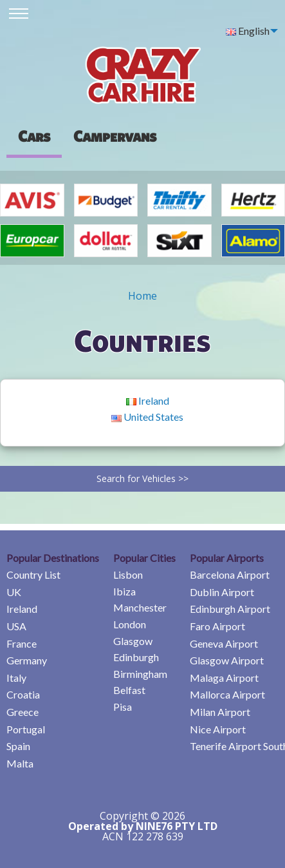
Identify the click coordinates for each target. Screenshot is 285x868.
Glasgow (133, 641)
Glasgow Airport (227, 660)
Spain (18, 746)
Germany (27, 660)
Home (142, 296)
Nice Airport (218, 729)
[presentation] (115, 136)
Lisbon (128, 574)
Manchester (140, 607)
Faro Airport (217, 626)
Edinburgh (136, 657)
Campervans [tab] (115, 136)
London (130, 624)
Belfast (129, 690)
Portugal (26, 729)
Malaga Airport (224, 678)
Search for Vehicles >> (142, 478)
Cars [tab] (34, 136)
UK (14, 592)
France (22, 643)
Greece (23, 712)
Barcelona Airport (230, 574)
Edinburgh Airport (230, 609)
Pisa (123, 707)
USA (16, 626)
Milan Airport (220, 712)
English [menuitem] (248, 31)
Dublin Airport (222, 592)
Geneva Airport (224, 643)
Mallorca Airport (227, 694)
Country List (33, 574)
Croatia (23, 694)
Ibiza (124, 591)
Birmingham (140, 674)
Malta (20, 763)
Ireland (148, 400)
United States (147, 417)
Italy (16, 678)
